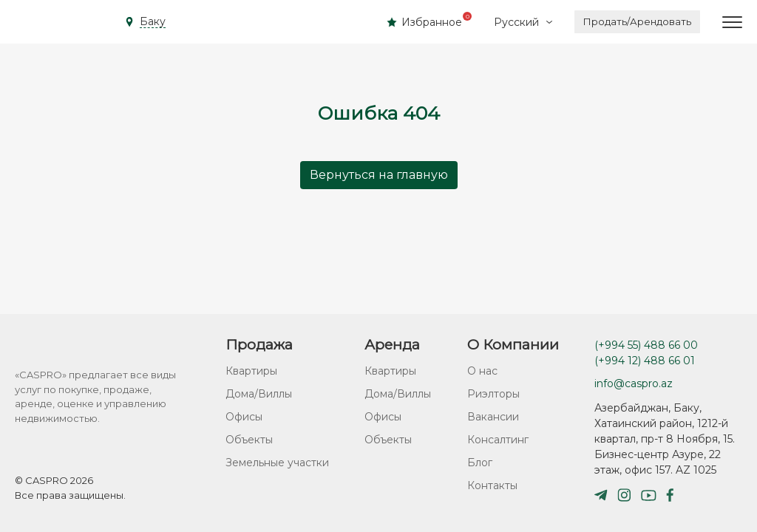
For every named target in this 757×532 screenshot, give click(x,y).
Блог (480, 463)
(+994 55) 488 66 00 (646, 345)
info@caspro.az (634, 383)
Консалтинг (498, 440)
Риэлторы (493, 394)
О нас (482, 371)
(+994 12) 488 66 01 (645, 361)
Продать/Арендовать (637, 21)
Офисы (244, 417)
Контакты (492, 485)
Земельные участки (277, 463)
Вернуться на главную (379, 175)
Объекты (249, 440)
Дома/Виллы (259, 394)
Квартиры (251, 371)
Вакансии (493, 417)
